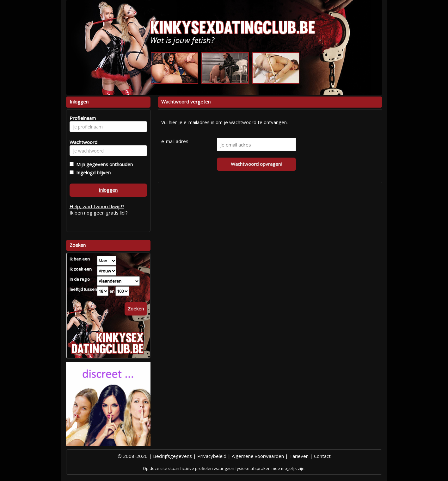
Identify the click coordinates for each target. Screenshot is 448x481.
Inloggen (108, 190)
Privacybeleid (212, 456)
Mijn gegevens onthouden (103, 164)
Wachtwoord (82, 142)
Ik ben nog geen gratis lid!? (99, 213)
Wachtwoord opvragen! (256, 164)
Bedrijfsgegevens (172, 456)
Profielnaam (82, 118)
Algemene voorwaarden (258, 456)
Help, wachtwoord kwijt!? (97, 206)
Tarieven (299, 456)
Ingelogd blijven (92, 172)
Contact (322, 456)
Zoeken (136, 309)
